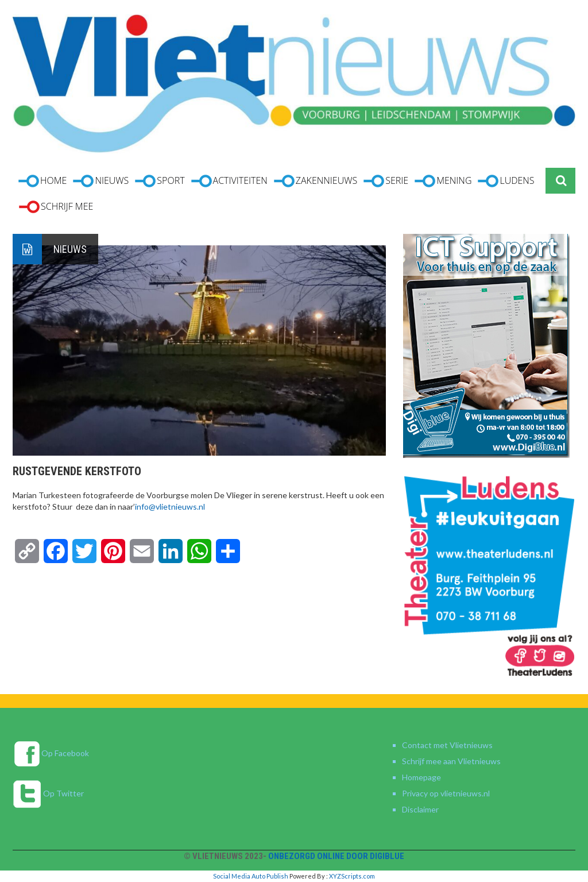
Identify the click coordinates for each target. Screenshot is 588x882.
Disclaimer (420, 809)
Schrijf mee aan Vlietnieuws (451, 761)
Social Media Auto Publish (251, 876)
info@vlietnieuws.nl (170, 507)
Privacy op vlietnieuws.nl (446, 793)
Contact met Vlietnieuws (447, 745)
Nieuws (70, 249)
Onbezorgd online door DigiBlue (336, 856)
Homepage (421, 777)
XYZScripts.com (352, 876)
